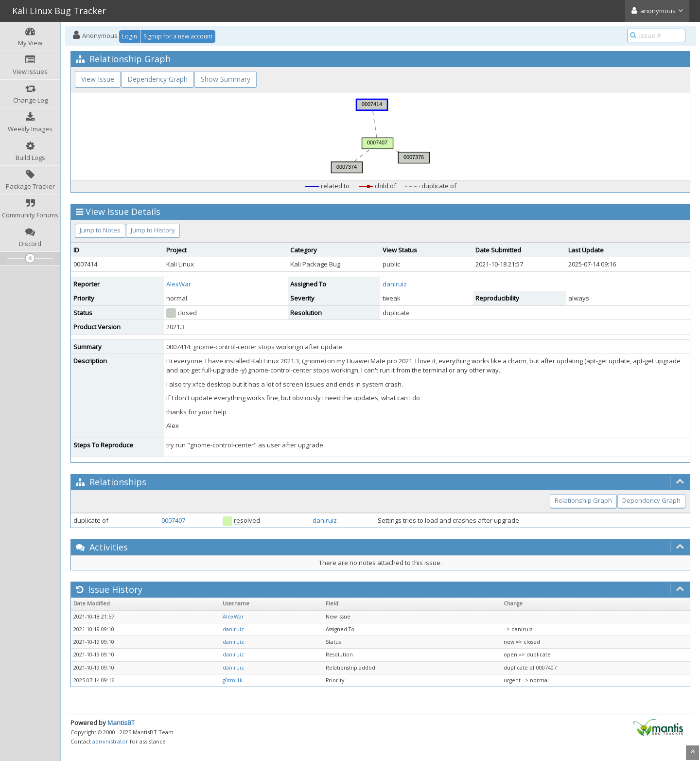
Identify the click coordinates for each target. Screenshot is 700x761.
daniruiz (395, 284)
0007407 (173, 520)
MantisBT (121, 723)
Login (130, 36)
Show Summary (226, 79)
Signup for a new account (178, 36)
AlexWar (179, 284)
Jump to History (153, 230)
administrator (110, 741)
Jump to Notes (100, 230)
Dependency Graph (157, 79)
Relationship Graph (583, 500)
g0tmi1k (233, 680)
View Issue (98, 79)
